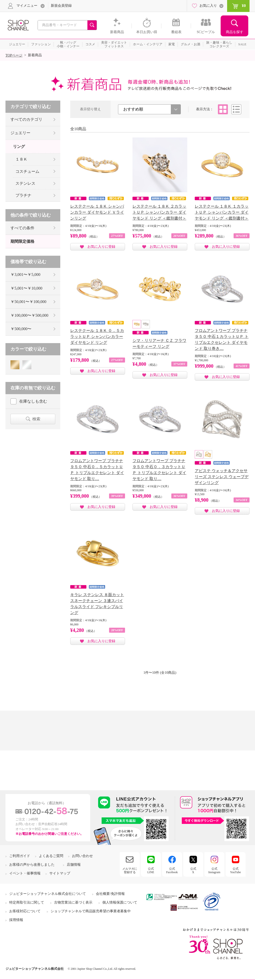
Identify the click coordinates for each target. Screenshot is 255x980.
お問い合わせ (82, 856)
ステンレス (25, 183)
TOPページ (14, 55)
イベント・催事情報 (25, 873)
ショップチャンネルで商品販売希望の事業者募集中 (91, 911)
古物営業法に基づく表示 (73, 902)
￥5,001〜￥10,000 (26, 288)
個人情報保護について (120, 902)
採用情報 (16, 920)
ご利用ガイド (20, 856)
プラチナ (23, 195)
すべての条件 (22, 228)
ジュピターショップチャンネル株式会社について (48, 894)
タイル (223, 109)
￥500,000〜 (21, 329)
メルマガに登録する (130, 870)
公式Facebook (172, 870)
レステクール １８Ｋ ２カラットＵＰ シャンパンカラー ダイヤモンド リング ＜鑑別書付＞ (159, 212)
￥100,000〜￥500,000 (29, 315)
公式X (193, 870)
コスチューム (27, 171)
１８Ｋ (21, 159)
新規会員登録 (61, 6)
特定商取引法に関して (27, 902)
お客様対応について (25, 911)
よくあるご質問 (51, 856)
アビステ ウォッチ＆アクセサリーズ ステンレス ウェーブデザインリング (222, 477)
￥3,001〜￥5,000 (25, 275)
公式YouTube (236, 870)
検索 (36, 419)
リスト (236, 109)
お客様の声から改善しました (32, 865)
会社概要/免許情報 (110, 894)
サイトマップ (60, 873)
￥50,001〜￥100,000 (28, 302)
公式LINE (151, 870)
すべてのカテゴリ (26, 119)
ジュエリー (20, 133)
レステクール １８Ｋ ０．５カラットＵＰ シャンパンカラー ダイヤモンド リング (97, 337)
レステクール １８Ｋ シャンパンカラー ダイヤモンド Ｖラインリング (97, 212)
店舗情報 (74, 865)
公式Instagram (214, 870)
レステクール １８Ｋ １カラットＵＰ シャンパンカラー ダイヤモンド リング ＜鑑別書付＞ (222, 212)
